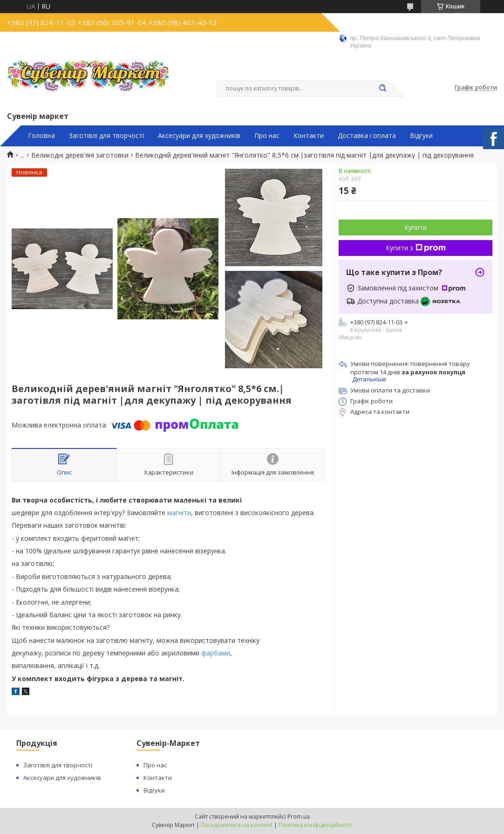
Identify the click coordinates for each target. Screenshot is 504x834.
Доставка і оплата (367, 136)
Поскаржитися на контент (237, 825)
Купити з (416, 248)
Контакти (309, 136)
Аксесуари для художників (199, 136)
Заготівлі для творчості (106, 136)
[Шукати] (382, 89)
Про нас (267, 136)
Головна (41, 136)
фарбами (216, 653)
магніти (179, 513)
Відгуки (421, 136)
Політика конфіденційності (316, 825)
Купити (415, 227)
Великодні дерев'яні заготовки (80, 155)
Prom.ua (299, 817)
